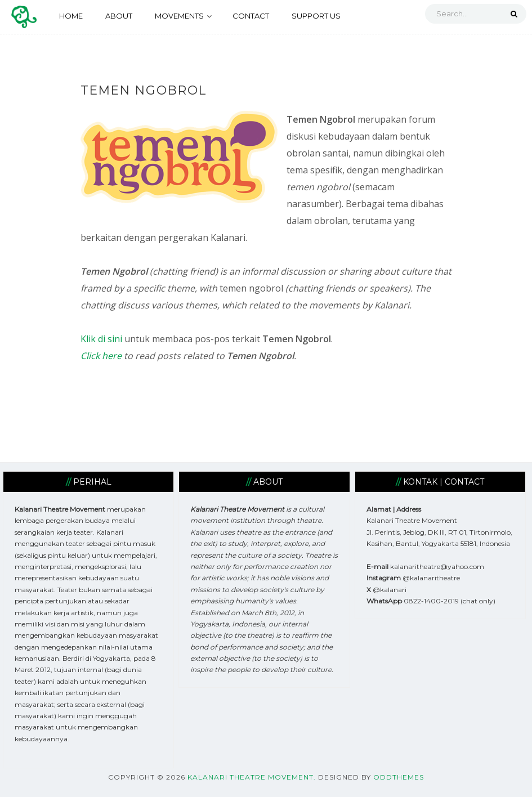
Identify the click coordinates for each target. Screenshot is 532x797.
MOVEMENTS (183, 16)
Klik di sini (101, 339)
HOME (71, 16)
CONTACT (251, 16)
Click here (101, 356)
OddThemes (399, 777)
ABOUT (119, 16)
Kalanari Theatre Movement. (252, 777)
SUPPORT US (316, 16)
